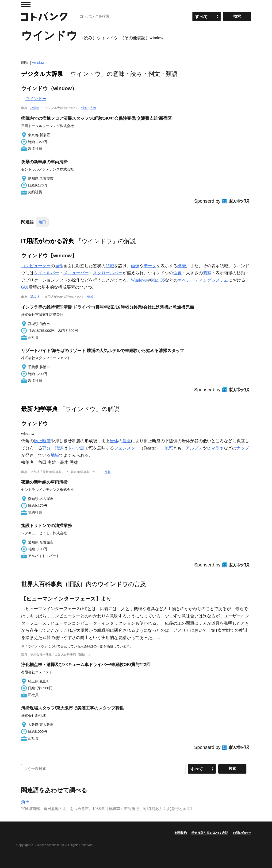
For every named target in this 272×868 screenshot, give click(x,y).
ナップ (243, 448)
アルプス (194, 448)
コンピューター (36, 266)
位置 (177, 273)
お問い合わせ (242, 833)
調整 (207, 273)
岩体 (114, 441)
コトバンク (44, 16)
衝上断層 (42, 441)
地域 (55, 455)
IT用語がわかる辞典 (48, 241)
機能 (182, 266)
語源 (59, 448)
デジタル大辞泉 (42, 74)
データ (150, 266)
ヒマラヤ (215, 448)
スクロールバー (108, 273)
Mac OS (158, 280)
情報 (84, 108)
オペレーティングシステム (203, 280)
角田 (42, 222)
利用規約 (181, 833)
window (38, 63)
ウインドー (36, 99)
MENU (26, 5)
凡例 (93, 108)
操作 (59, 266)
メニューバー (76, 273)
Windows (139, 280)
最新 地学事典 (40, 409)
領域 (110, 266)
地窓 (169, 448)
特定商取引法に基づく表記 (210, 833)
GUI (25, 287)
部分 (46, 448)
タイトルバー (46, 273)
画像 (135, 266)
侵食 (127, 441)
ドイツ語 (76, 448)
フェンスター (127, 448)
